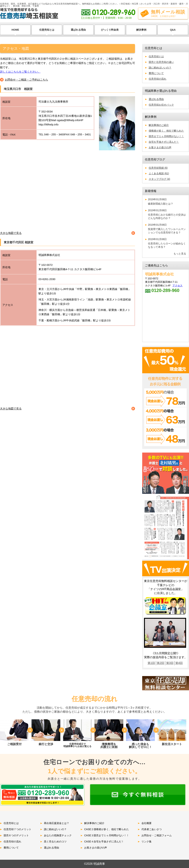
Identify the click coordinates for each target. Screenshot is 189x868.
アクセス (177, 285)
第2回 (160, 663)
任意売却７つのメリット (17, 829)
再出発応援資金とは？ (57, 823)
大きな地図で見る (11, 233)
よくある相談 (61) (159, 173)
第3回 (170, 663)
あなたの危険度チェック (58, 835)
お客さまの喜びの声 (160, 147)
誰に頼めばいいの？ (160, 68)
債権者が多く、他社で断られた (166, 131)
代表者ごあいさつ (152, 829)
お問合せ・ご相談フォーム (157, 835)
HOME (15, 30)
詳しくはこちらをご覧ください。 (20, 72)
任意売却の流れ (157, 79)
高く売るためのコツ (55, 842)
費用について (156, 73)
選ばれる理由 (78, 30)
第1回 (151, 663)
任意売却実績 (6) (158, 168)
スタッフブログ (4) (159, 179)
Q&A (173, 30)
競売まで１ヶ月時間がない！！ (166, 136)
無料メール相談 (168, 13)
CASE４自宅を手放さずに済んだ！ (104, 842)
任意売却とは (47, 30)
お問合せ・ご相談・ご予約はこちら (26, 80)
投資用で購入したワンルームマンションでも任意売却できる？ (167, 229)
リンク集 (147, 842)
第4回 (179, 663)
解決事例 (141, 30)
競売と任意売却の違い (161, 62)
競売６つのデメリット (16, 835)
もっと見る (180, 254)
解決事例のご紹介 (159, 125)
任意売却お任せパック (161, 105)
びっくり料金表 (110, 30)
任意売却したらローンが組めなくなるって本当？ (167, 243)
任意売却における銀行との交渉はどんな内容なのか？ (167, 214)
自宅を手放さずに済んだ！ (164, 142)
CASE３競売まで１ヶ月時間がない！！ (107, 835)
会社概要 (147, 823)
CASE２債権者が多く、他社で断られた (107, 829)
